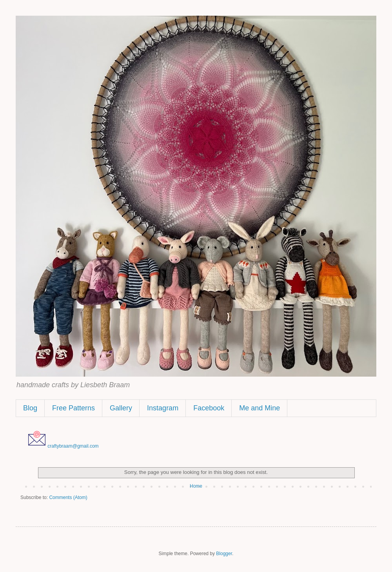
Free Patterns (73, 408)
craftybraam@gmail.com (73, 446)
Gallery (121, 408)
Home (196, 486)
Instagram (163, 408)
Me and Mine (260, 408)
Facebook (209, 408)
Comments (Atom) (68, 497)
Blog (30, 408)
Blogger (224, 554)
